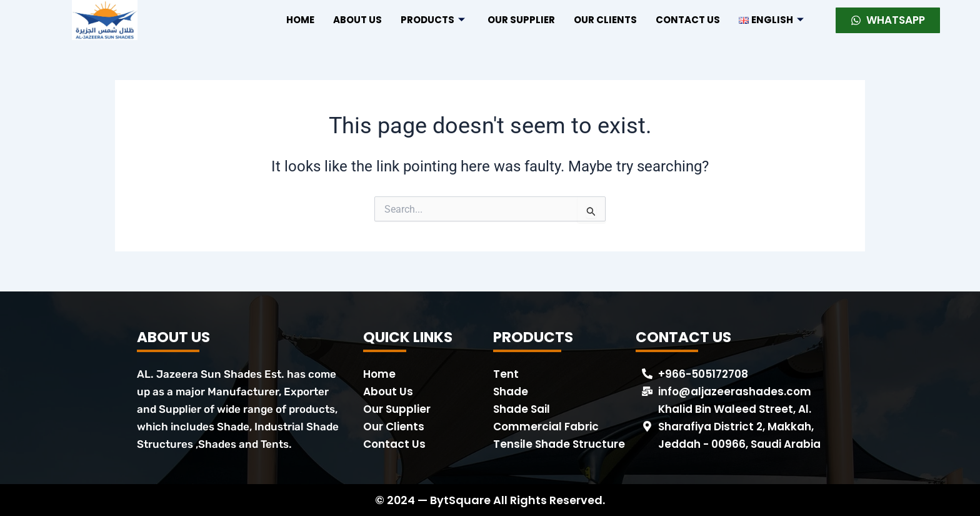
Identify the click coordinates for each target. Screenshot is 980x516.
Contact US (688, 20)
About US (357, 20)
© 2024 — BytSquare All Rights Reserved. (490, 500)
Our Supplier (521, 20)
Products (433, 20)
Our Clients (605, 20)
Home (300, 20)
